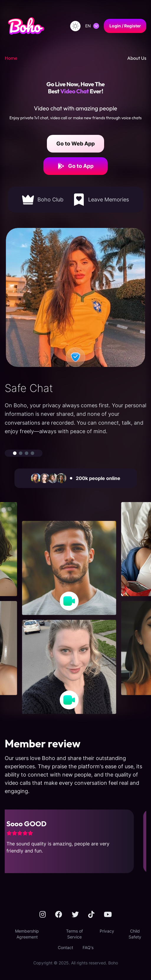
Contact (65, 947)
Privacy (107, 931)
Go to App (75, 166)
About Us (137, 58)
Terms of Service (74, 934)
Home (11, 58)
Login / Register (125, 26)
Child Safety (135, 934)
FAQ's (88, 947)
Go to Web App (75, 144)
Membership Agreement (27, 934)
